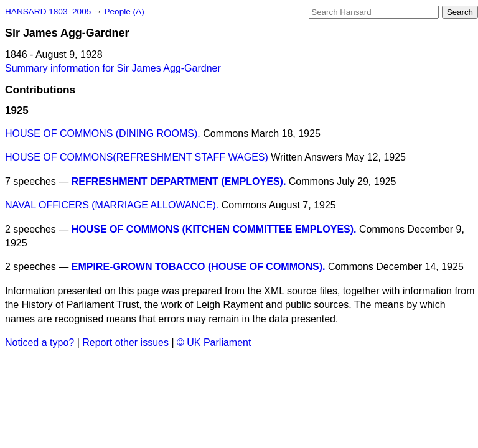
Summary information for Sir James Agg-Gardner (113, 68)
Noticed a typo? (40, 343)
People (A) (124, 12)
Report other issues (125, 343)
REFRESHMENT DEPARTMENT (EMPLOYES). (179, 181)
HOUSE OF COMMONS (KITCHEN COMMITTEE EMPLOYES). (214, 229)
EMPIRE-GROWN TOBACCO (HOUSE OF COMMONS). (199, 267)
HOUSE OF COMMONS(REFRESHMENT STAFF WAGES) (137, 157)
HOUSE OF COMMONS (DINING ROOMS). (103, 133)
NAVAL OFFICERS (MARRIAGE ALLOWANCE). (112, 205)
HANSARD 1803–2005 (48, 12)
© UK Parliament (214, 343)
